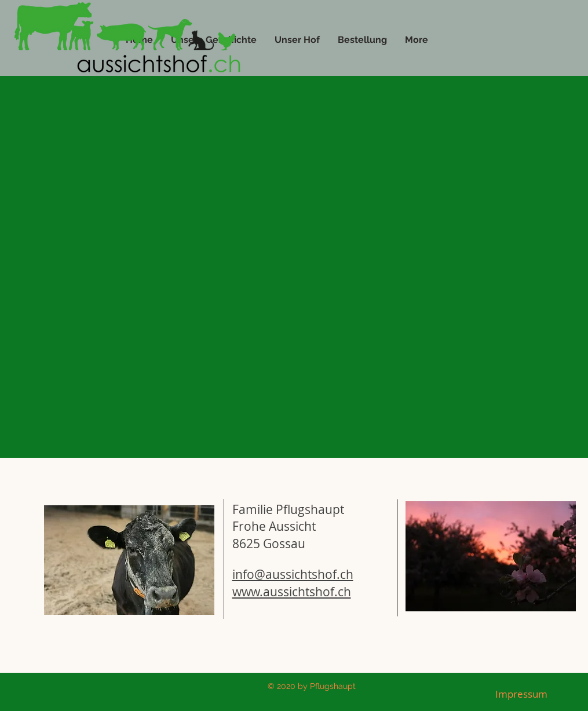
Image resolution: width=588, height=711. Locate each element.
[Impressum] (521, 694)
